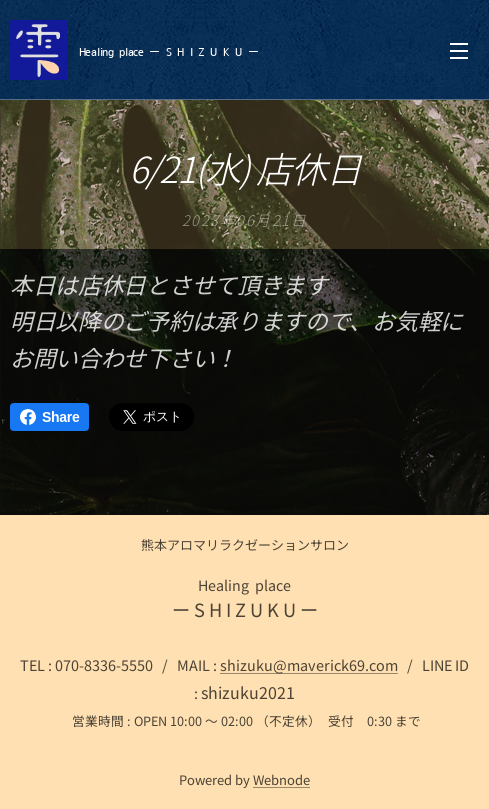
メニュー (459, 51)
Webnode (281, 779)
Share (49, 417)
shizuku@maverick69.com (309, 664)
